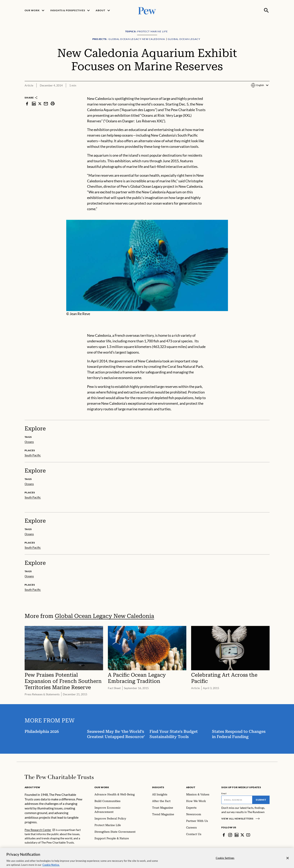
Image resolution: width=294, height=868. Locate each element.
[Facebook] (224, 835)
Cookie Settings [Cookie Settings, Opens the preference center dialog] (225, 863)
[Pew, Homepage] (147, 10)
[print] (53, 104)
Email (224, 793)
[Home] (59, 777)
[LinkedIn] (237, 835)
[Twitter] (242, 835)
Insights (158, 787)
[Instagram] (230, 835)
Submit (261, 800)
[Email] (237, 800)
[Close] (288, 863)
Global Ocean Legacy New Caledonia (104, 616)
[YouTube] (248, 835)
